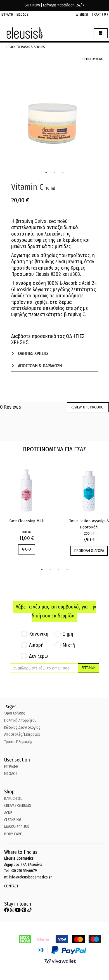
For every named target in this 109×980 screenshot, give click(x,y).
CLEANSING (13, 820)
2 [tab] (54, 173)
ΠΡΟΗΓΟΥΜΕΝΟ (93, 59)
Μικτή (69, 645)
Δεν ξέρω (39, 656)
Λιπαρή (36, 645)
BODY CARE (13, 834)
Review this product (88, 407)
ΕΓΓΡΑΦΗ (7, 15)
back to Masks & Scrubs (27, 47)
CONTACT (11, 886)
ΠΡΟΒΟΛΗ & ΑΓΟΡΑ (89, 551)
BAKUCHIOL (13, 799)
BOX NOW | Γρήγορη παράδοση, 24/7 (54, 5)
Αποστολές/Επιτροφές (22, 735)
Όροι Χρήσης (15, 713)
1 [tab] (46, 173)
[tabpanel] (54, 119)
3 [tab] (63, 173)
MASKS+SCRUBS (17, 827)
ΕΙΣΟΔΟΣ (22, 15)
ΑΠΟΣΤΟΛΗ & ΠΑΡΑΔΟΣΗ (39, 366)
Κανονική (39, 634)
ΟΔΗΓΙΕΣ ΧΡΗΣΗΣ (33, 353)
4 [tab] (67, 570)
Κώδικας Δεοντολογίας (22, 728)
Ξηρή (68, 634)
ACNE (8, 813)
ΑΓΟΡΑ (27, 549)
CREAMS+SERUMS (18, 806)
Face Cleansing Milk (27, 521)
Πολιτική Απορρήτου (20, 721)
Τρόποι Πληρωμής (18, 742)
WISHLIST (82, 15)
